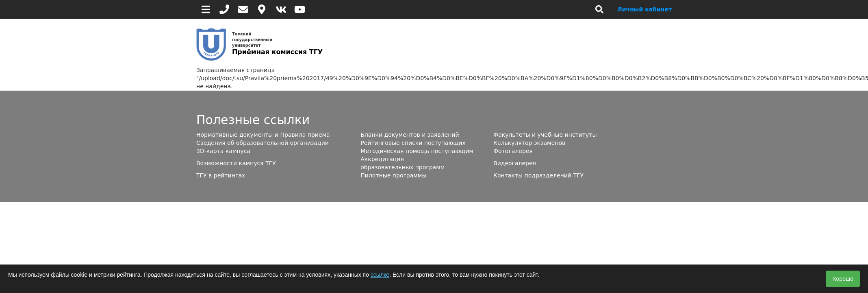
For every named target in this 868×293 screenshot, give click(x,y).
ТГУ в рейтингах (221, 175)
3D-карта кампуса (223, 151)
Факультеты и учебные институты (545, 135)
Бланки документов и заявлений (410, 135)
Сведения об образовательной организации (263, 143)
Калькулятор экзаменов (529, 143)
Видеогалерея (515, 163)
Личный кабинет (644, 9)
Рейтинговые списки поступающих (413, 143)
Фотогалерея (513, 151)
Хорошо (843, 279)
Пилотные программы (393, 175)
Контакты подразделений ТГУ (538, 175)
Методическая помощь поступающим (417, 151)
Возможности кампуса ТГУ (236, 163)
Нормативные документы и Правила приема (263, 135)
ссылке (380, 275)
